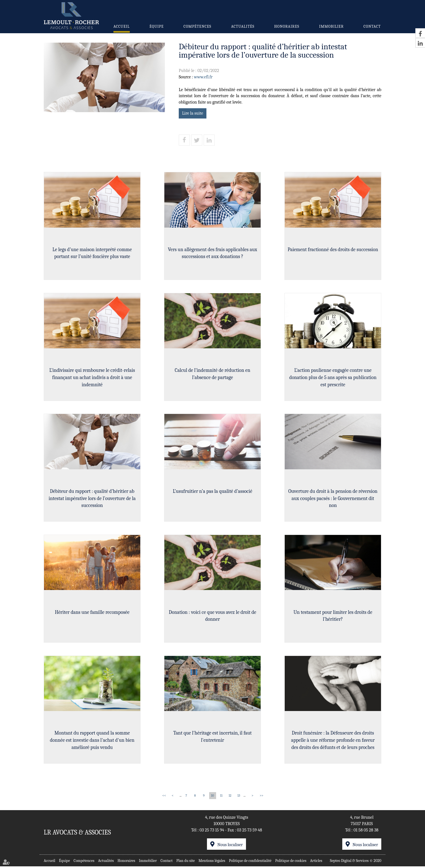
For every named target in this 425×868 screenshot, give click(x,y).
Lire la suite (193, 113)
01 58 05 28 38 (366, 832)
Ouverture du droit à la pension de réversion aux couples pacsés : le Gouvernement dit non (333, 499)
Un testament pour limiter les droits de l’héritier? (333, 617)
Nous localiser (230, 846)
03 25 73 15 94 (212, 832)
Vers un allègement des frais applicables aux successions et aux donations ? (213, 253)
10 (213, 797)
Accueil (122, 26)
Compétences (197, 26)
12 (230, 797)
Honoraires (287, 26)
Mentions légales (212, 862)
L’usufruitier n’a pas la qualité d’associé (212, 492)
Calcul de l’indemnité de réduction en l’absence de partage (213, 374)
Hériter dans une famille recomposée (92, 613)
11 (221, 797)
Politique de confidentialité (250, 862)
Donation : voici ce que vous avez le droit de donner (212, 617)
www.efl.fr (203, 77)
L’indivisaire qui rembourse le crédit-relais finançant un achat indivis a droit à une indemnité (92, 378)
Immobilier (331, 26)
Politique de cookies (291, 862)
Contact (372, 26)
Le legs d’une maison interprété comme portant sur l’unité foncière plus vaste (92, 253)
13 (239, 797)
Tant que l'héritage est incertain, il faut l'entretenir (212, 738)
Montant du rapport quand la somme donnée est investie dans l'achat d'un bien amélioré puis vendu (92, 742)
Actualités (243, 26)
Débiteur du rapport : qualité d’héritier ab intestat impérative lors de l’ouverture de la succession (92, 499)
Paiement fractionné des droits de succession (333, 250)
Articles (316, 862)
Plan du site (186, 862)
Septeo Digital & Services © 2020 (356, 862)
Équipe (156, 26)
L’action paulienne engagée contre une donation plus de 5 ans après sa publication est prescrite (333, 378)
